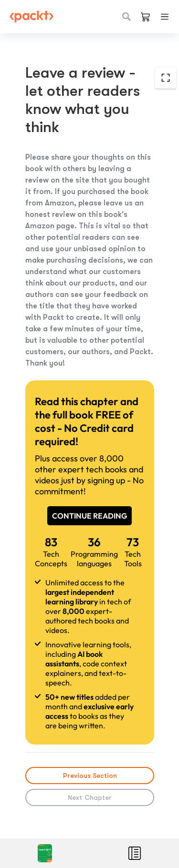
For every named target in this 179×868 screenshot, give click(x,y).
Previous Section (89, 776)
